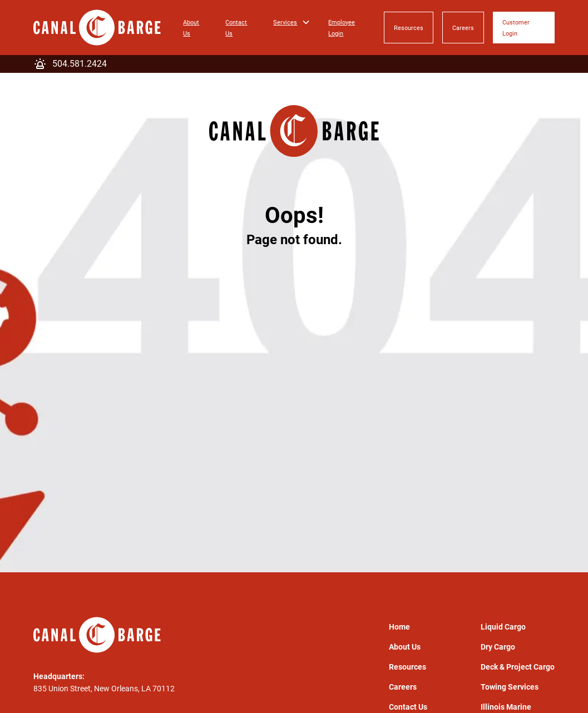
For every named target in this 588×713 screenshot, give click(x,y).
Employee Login (342, 28)
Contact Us (236, 28)
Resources (409, 28)
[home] (97, 28)
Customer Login (516, 28)
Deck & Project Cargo (518, 667)
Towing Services (510, 687)
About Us (191, 28)
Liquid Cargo (503, 627)
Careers (463, 28)
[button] (292, 22)
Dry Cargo (498, 647)
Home (399, 627)
